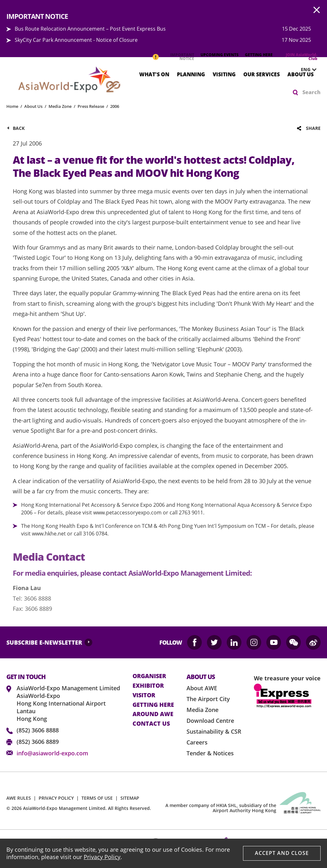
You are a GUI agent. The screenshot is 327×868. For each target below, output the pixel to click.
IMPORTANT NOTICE (182, 57)
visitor (144, 695)
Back (19, 128)
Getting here (153, 705)
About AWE (202, 688)
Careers (197, 742)
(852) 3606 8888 (38, 730)
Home (12, 106)
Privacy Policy (102, 857)
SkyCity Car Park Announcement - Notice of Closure (76, 40)
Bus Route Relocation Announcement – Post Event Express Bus (90, 29)
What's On (154, 74)
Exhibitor (148, 686)
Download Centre (210, 721)
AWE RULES (19, 798)
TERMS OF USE (97, 798)
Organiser (149, 676)
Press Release (91, 106)
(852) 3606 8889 (38, 742)
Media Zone (60, 106)
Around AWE (153, 714)
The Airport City (208, 699)
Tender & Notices (210, 753)
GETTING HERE (259, 55)
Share (313, 128)
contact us (151, 724)
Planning (191, 74)
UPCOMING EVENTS (220, 55)
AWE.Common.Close (317, 10)
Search (312, 92)
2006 (115, 106)
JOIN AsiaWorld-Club (302, 57)
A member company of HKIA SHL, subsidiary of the (221, 808)
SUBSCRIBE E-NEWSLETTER (44, 642)
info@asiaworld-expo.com (52, 753)
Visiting (224, 74)
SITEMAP (130, 798)
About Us (300, 74)
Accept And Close (282, 853)
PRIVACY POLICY (56, 798)
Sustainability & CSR (214, 731)
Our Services (262, 74)
